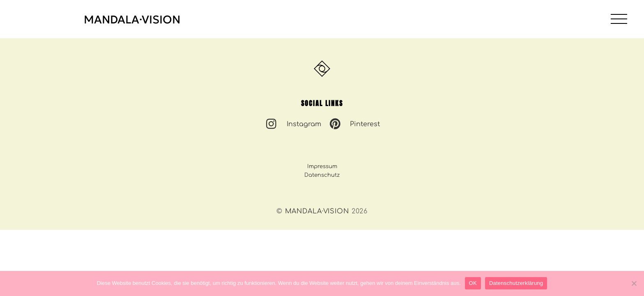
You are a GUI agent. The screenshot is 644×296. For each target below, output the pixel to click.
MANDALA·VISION (317, 211)
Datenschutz (322, 175)
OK (473, 283)
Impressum (322, 166)
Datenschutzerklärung (516, 283)
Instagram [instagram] (292, 124)
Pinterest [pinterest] (353, 124)
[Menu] (619, 19)
